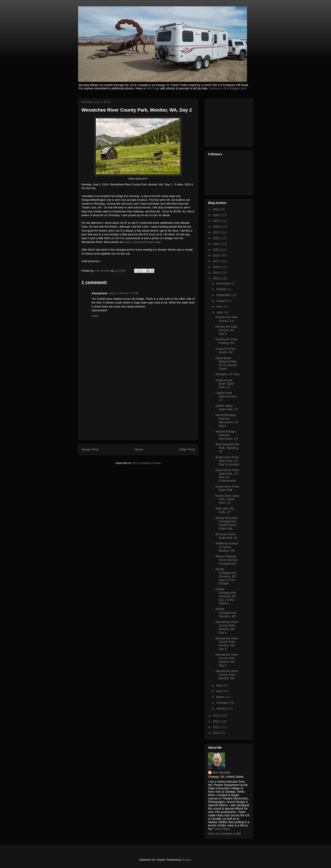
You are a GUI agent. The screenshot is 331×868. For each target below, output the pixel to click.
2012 (216, 721)
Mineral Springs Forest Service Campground (227, 560)
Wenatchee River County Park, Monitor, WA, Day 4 (227, 627)
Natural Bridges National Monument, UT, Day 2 (227, 420)
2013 (216, 716)
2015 (216, 273)
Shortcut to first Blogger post (228, 88)
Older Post (187, 449)
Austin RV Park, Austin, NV (226, 351)
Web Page (153, 88)
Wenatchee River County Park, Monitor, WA (227, 675)
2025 (216, 215)
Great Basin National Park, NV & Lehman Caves (226, 363)
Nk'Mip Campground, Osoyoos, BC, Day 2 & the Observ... (226, 596)
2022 (216, 232)
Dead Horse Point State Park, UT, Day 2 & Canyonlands (227, 475)
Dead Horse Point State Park (227, 488)
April (220, 691)
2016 (216, 267)
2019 (216, 250)
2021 (216, 238)
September (224, 295)
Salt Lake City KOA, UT (225, 510)
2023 (216, 227)
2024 (216, 221)
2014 (216, 278)
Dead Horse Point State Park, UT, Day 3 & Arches (227, 461)
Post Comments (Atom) (146, 463)
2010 (216, 733)
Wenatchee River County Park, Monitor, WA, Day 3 (227, 644)
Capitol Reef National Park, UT (226, 396)
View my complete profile (225, 834)
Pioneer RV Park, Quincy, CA (227, 319)
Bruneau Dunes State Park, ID (226, 536)
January (222, 708)
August (221, 301)
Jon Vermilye (221, 772)
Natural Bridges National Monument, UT (227, 435)
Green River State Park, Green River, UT (227, 499)
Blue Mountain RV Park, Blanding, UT (227, 448)
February (222, 703)
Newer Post (90, 449)
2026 (216, 209)
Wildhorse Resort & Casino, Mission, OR (227, 547)
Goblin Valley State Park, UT (227, 408)
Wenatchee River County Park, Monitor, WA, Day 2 (227, 660)
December (223, 283)
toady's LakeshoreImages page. (142, 242)
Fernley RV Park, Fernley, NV (227, 341)
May (219, 685)
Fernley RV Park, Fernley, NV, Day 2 (227, 330)
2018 (216, 255)
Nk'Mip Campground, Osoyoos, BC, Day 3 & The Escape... (226, 576)
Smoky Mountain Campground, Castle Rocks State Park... (227, 523)
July (219, 306)
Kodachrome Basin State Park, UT (225, 384)
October (222, 289)
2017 (216, 261)
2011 (216, 727)
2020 (216, 244)
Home (139, 449)
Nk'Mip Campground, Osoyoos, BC (226, 613)
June (220, 312)
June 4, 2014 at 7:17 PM (123, 293)
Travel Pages (221, 829)
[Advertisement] (138, 410)
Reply (95, 316)
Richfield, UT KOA (227, 374)
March (221, 697)
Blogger (186, 860)
